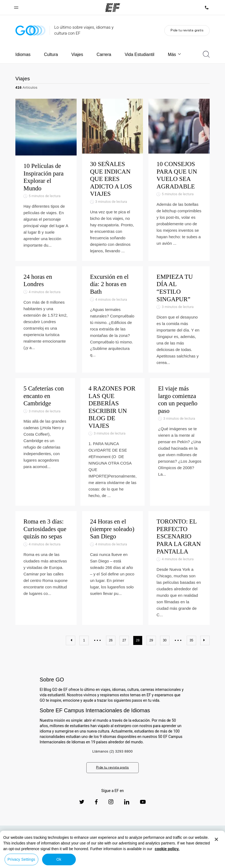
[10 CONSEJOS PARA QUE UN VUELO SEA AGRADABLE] (179, 180)
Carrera (104, 54)
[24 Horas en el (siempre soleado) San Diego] (113, 568)
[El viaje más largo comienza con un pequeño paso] (180, 442)
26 (111, 640)
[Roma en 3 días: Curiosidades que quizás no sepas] (46, 568)
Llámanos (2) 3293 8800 (112, 751)
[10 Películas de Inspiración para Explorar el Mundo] (46, 180)
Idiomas (23, 54)
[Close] (216, 839)
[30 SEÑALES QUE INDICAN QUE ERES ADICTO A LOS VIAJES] (113, 180)
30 (165, 640)
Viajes (77, 54)
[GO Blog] (30, 30)
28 (138, 640)
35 (191, 640)
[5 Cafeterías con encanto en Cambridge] (45, 442)
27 (124, 640)
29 (151, 640)
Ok (59, 859)
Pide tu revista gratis (187, 30)
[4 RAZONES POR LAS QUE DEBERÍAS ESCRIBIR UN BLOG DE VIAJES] (112, 442)
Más (175, 54)
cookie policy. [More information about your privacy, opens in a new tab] (167, 849)
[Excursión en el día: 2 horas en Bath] (113, 319)
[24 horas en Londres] (46, 319)
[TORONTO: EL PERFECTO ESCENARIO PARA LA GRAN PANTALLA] (179, 568)
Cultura (51, 54)
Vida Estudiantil (139, 54)
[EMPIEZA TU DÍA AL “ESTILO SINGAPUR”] (179, 319)
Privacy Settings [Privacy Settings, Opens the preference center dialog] (21, 859)
